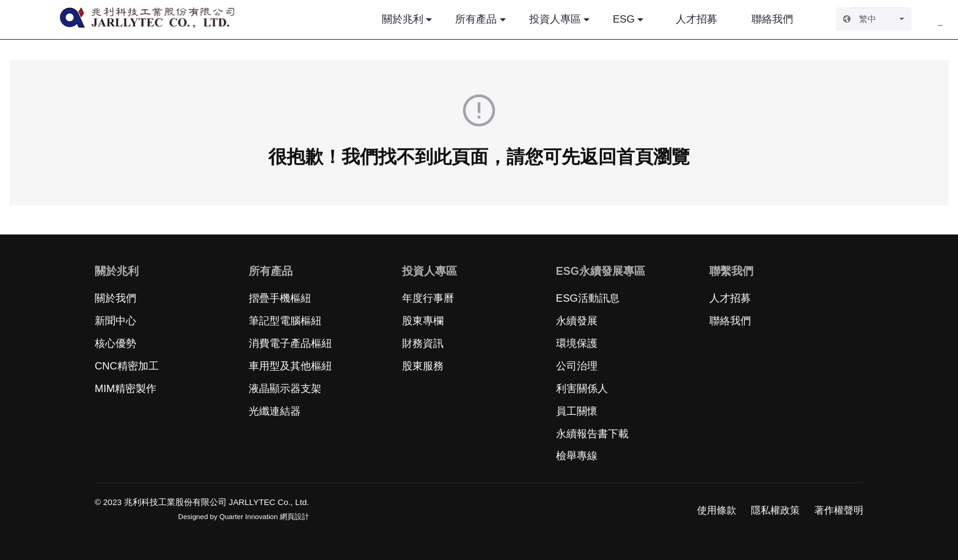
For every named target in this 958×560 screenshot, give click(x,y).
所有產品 (476, 19)
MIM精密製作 (126, 389)
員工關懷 (577, 411)
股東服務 (423, 366)
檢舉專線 (577, 456)
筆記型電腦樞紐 (285, 321)
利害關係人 (582, 389)
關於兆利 (403, 19)
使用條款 (717, 510)
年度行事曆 (428, 298)
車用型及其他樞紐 (290, 366)
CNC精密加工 (127, 366)
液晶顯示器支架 (285, 389)
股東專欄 (423, 321)
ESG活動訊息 (588, 298)
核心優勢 (115, 344)
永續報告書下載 (592, 434)
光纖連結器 (275, 411)
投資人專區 (555, 19)
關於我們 (115, 298)
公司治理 (577, 366)
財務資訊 (423, 344)
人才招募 (697, 19)
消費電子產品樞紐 (290, 344)
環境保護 (577, 344)
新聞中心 (115, 321)
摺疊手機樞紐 (280, 298)
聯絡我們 (772, 19)
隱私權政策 (775, 510)
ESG (624, 19)
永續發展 (577, 321)
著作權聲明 (839, 510)
